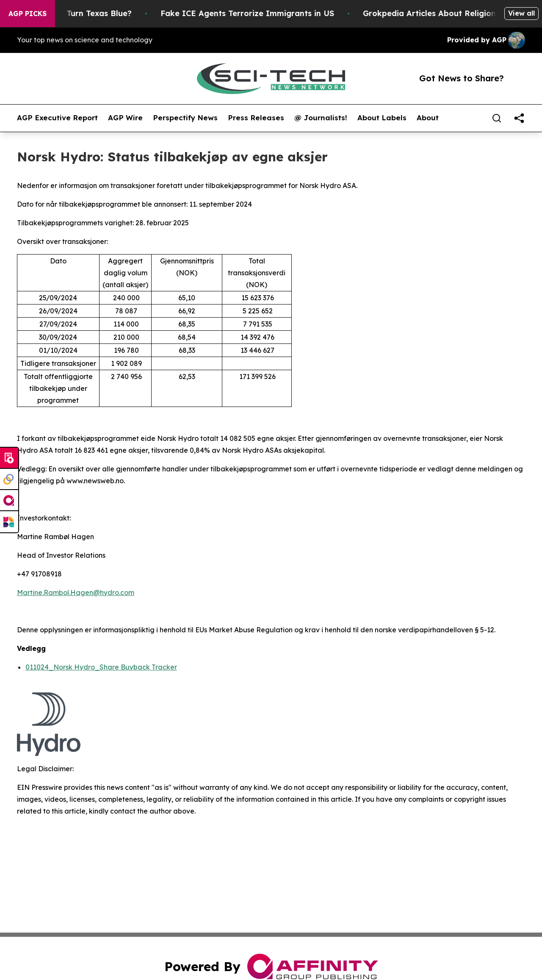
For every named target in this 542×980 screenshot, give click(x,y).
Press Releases (256, 118)
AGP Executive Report (57, 118)
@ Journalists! (321, 118)
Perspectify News (185, 118)
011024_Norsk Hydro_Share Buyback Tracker (101, 667)
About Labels (382, 118)
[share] (519, 118)
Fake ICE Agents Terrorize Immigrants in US (264, 13)
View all (521, 13)
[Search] (497, 118)
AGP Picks (28, 14)
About (428, 118)
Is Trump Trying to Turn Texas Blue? (78, 13)
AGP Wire (125, 118)
